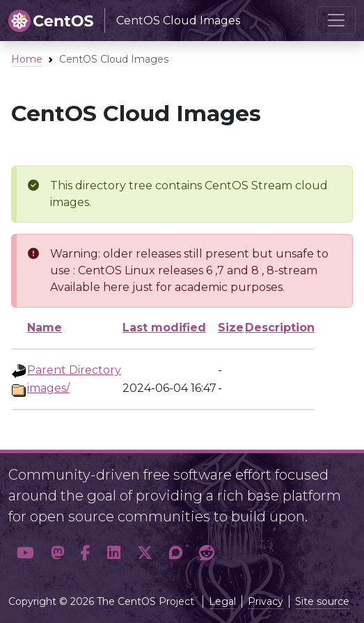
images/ (48, 388)
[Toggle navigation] (336, 20)
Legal (222, 601)
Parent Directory (74, 370)
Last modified (164, 328)
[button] (25, 554)
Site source (322, 601)
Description (280, 328)
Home (27, 59)
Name (45, 328)
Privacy (266, 601)
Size (231, 328)
